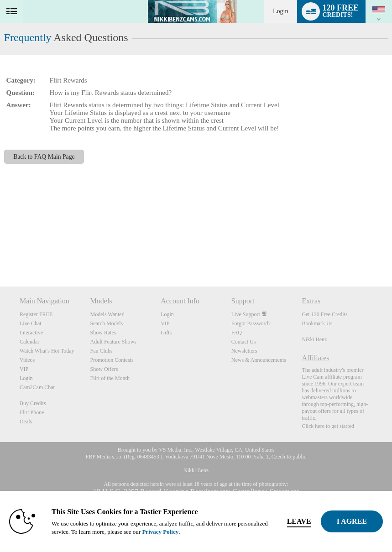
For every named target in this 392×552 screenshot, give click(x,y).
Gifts (166, 333)
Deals (26, 422)
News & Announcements (259, 360)
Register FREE (36, 314)
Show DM (0, 253)
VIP (24, 369)
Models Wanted (107, 314)
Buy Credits (33, 403)
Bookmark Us (317, 323)
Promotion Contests (112, 360)
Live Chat (31, 323)
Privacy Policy (160, 532)
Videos (27, 360)
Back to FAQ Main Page (44, 157)
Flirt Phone (32, 412)
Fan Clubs (102, 351)
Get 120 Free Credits (324, 314)
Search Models (107, 323)
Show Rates (103, 333)
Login (280, 11)
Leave (299, 521)
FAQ (237, 333)
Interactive (31, 333)
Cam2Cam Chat (37, 387)
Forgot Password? (251, 323)
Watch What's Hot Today (47, 351)
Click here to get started (328, 426)
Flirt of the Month (110, 378)
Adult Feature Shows (113, 342)
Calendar (29, 342)
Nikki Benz (314, 339)
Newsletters (244, 351)
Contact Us (244, 342)
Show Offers (104, 369)
